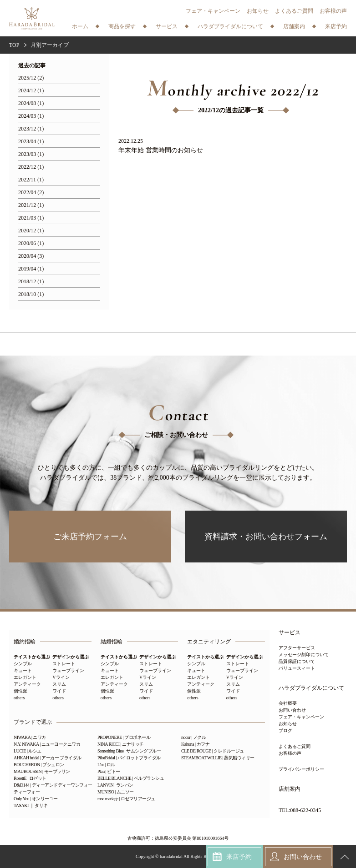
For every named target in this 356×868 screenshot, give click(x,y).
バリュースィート (297, 668)
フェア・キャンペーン (213, 11)
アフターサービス (297, 648)
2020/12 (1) (31, 231)
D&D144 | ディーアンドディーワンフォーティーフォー (53, 788)
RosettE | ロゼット (30, 778)
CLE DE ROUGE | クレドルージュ (213, 751)
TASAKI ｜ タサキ (31, 805)
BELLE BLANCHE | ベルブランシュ (131, 778)
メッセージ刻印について (304, 655)
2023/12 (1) (31, 129)
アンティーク (27, 684)
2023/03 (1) (31, 154)
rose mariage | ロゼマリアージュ (126, 799)
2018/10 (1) (31, 294)
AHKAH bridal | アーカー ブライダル (48, 758)
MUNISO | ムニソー (116, 792)
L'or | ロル (106, 765)
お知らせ (258, 11)
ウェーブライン (68, 670)
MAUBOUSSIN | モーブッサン (42, 771)
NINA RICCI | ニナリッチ (121, 744)
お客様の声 (333, 11)
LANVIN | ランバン (115, 785)
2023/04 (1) (31, 142)
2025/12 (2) (31, 78)
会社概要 (288, 703)
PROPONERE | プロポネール (124, 737)
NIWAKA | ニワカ (30, 737)
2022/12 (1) (31, 167)
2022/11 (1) (31, 180)
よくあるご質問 (294, 11)
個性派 (20, 691)
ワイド (59, 691)
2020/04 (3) (31, 256)
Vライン (61, 677)
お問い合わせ (292, 710)
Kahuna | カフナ (195, 744)
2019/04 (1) (31, 269)
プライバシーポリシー (301, 769)
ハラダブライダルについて (311, 688)
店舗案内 (290, 789)
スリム (59, 684)
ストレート (64, 664)
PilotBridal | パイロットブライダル (129, 758)
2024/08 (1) (31, 103)
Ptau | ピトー (109, 771)
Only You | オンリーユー (36, 799)
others (19, 698)
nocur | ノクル (193, 737)
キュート (23, 670)
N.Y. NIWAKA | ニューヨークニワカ (47, 744)
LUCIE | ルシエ (28, 751)
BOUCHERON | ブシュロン (39, 765)
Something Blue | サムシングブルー (129, 751)
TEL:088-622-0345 (300, 810)
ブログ (285, 730)
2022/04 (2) (31, 193)
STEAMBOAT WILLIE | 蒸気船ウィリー (218, 758)
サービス (290, 633)
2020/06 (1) (31, 243)
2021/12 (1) (31, 205)
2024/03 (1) (31, 116)
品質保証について (297, 661)
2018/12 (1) (31, 282)
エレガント (25, 677)
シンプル (23, 664)
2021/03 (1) (31, 218)
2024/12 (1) (31, 91)
